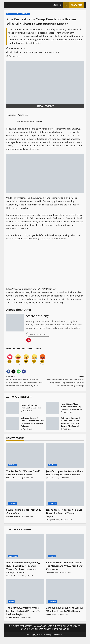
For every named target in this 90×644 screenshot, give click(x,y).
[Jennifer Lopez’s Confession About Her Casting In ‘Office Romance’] (65, 456)
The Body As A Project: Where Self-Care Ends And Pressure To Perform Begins (24, 615)
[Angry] (45, 359)
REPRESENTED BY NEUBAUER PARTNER (52, 633)
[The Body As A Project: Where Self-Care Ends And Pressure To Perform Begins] (25, 596)
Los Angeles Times (14, 580)
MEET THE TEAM (55, 631)
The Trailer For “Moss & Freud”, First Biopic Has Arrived (24, 474)
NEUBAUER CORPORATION (21, 631)
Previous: (26, 382)
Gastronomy (13, 561)
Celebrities (52, 606)
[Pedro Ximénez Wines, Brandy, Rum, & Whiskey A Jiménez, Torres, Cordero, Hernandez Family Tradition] (25, 551)
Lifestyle (52, 561)
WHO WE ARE (40, 631)
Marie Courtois (53, 577)
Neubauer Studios (13, 14)
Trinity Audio (29, 121)
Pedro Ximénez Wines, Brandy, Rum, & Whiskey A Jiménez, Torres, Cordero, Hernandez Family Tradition (24, 572)
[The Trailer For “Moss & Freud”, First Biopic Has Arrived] (25, 456)
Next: (64, 382)
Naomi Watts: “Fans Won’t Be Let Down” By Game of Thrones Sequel (53, 409)
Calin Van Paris (13, 622)
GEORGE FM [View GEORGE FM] (73, 5)
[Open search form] (61, 5)
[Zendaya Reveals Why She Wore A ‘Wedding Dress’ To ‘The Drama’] (65, 596)
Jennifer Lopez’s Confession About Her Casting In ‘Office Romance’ (62, 476)
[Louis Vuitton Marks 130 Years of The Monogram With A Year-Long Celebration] (65, 551)
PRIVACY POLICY (26, 633)
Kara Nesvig (52, 622)
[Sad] (36, 359)
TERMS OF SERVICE (71, 631)
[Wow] (27, 359)
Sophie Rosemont (14, 479)
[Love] (10, 359)
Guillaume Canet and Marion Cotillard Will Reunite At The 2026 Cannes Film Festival (53, 424)
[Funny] (19, 359)
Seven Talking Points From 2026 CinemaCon (13, 409)
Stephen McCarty (17, 48)
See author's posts (39, 334)
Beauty (11, 606)
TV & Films (26, 14)
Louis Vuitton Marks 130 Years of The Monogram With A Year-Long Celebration (64, 570)
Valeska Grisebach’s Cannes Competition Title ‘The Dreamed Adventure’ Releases (13, 424)
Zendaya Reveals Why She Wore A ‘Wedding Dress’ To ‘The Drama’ (64, 615)
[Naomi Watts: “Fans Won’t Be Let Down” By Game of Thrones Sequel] (65, 498)
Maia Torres (52, 482)
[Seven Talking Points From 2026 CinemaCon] (25, 498)
